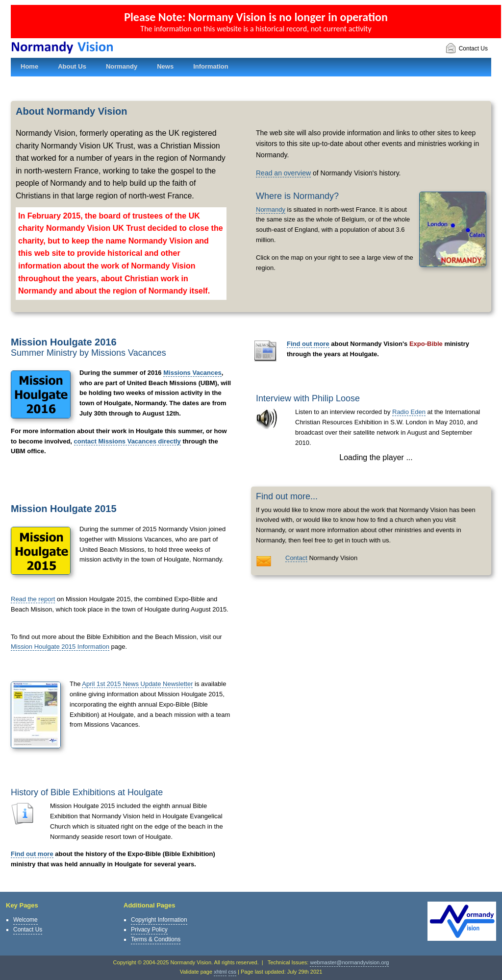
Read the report (33, 599)
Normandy (271, 209)
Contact (296, 558)
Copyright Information (159, 920)
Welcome (25, 920)
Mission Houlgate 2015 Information (60, 647)
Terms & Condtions (156, 939)
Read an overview (283, 173)
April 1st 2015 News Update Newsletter (137, 684)
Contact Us (467, 49)
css (233, 972)
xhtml (220, 972)
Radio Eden (409, 412)
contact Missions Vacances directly (127, 441)
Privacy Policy (149, 930)
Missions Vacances (192, 373)
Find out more (32, 854)
